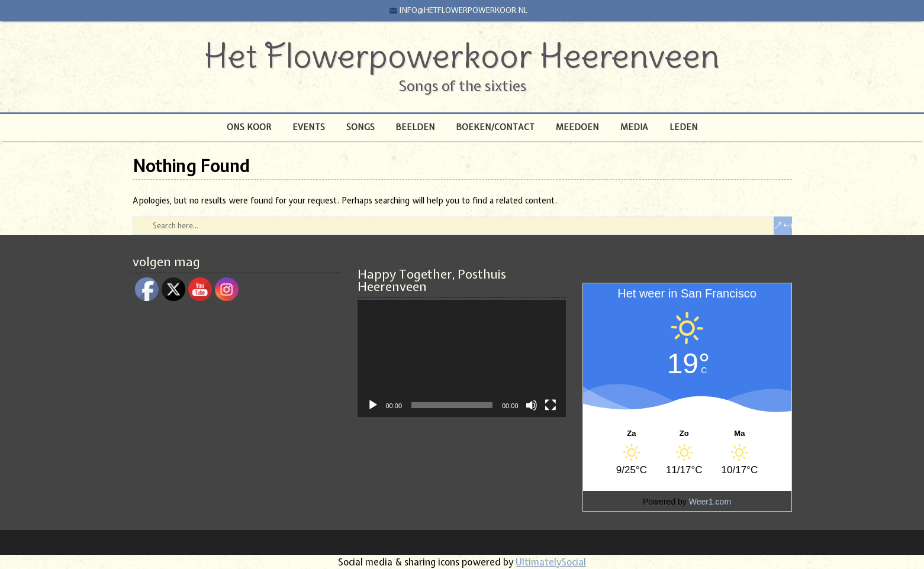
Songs (360, 127)
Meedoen (577, 127)
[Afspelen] (373, 405)
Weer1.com (710, 502)
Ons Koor (249, 127)
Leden (684, 127)
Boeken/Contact (495, 127)
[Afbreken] (532, 405)
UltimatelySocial (551, 562)
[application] (462, 358)
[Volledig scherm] (550, 405)
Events (309, 127)
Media (634, 127)
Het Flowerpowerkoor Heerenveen (462, 56)
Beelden (416, 127)
